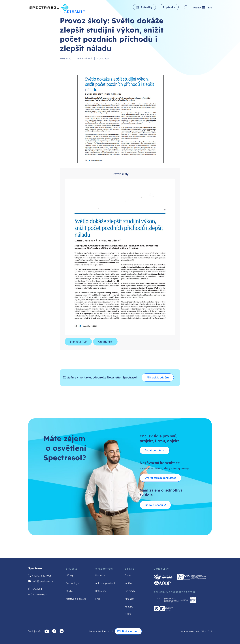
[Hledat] (186, 7)
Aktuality (146, 7)
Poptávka (169, 7)
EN (210, 8)
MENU (197, 8)
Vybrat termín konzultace (161, 478)
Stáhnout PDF (78, 342)
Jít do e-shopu (154, 505)
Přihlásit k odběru (158, 378)
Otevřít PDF (105, 342)
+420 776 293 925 (42, 576)
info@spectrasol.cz (43, 581)
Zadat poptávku (155, 450)
